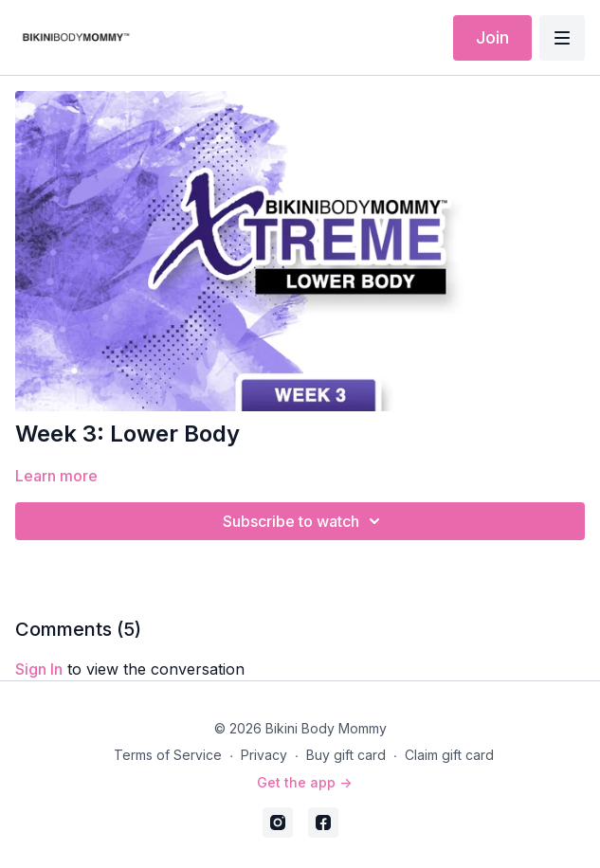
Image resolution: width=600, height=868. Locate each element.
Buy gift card (346, 755)
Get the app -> (304, 782)
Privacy (264, 755)
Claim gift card (449, 755)
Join (492, 37)
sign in (39, 669)
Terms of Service (168, 755)
